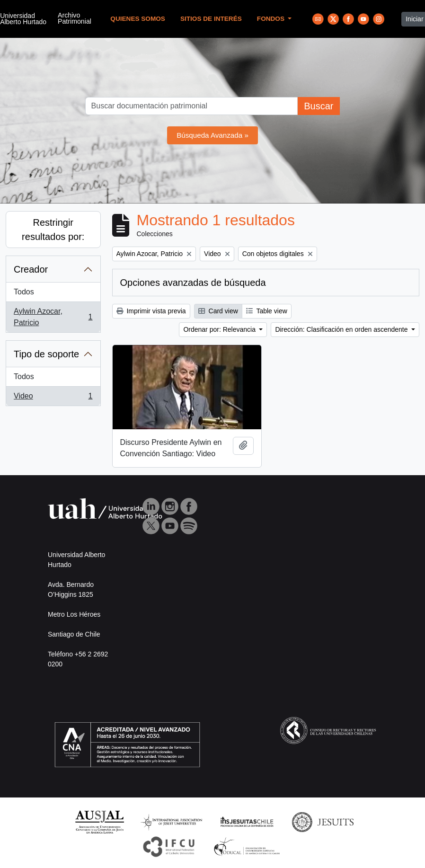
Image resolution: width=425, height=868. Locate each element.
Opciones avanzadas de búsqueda (193, 283)
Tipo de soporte (46, 354)
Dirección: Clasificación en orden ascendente (342, 329)
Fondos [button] (272, 19)
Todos (24, 292)
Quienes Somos (138, 19)
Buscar (319, 106)
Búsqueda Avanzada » (212, 135)
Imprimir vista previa (151, 311)
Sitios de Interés (211, 19)
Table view (267, 311)
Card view (218, 311)
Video (53, 398)
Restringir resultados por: (53, 230)
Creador (31, 269)
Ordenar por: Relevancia (220, 329)
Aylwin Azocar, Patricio (53, 317)
